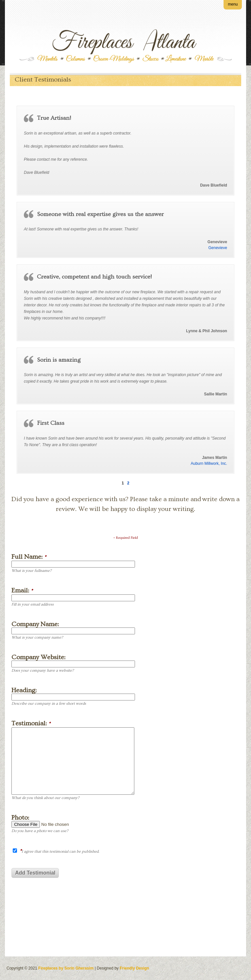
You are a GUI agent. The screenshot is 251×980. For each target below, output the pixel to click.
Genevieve (218, 248)
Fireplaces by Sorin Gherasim (66, 968)
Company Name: (35, 624)
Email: (22, 591)
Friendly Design (134, 968)
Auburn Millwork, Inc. (209, 463)
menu (233, 4)
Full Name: (29, 557)
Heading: (24, 690)
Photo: (20, 818)
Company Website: (38, 657)
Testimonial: (31, 724)
